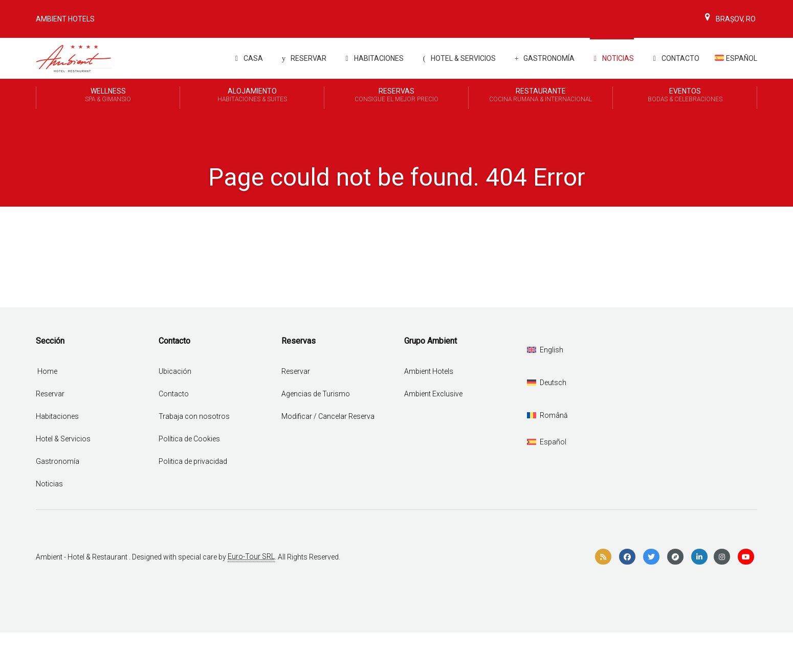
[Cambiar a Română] (547, 415)
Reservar (302, 58)
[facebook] (627, 557)
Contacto (674, 58)
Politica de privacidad (193, 461)
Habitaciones (373, 58)
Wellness (108, 96)
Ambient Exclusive (433, 394)
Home (47, 371)
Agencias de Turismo (316, 394)
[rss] (603, 557)
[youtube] (746, 557)
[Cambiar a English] (545, 350)
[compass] (675, 557)
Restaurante (541, 96)
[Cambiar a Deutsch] (547, 383)
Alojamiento (252, 96)
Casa (247, 58)
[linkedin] (699, 557)
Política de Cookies (189, 439)
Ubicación (175, 371)
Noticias (612, 59)
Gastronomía (543, 58)
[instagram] (722, 557)
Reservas (396, 96)
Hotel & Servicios (458, 58)
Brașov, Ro (729, 19)
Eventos (685, 96)
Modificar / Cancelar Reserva (328, 416)
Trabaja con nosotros (194, 416)
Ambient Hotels (65, 19)
